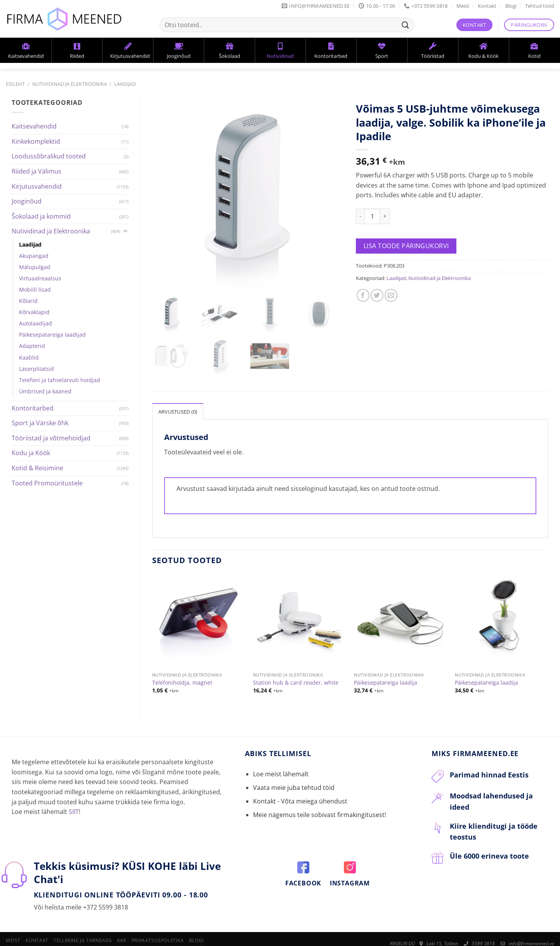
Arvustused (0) (178, 394)
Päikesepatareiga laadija (386, 665)
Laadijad (125, 84)
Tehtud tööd (540, 6)
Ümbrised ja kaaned (45, 391)
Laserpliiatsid (36, 369)
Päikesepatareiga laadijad (52, 335)
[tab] (178, 393)
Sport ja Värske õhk (40, 423)
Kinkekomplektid (36, 141)
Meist (463, 6)
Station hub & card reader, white (296, 665)
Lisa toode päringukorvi (406, 246)
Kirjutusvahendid (37, 186)
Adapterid (32, 346)
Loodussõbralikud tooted (49, 156)
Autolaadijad (36, 323)
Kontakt (487, 6)
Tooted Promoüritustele (47, 483)
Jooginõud (27, 201)
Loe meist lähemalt (281, 756)
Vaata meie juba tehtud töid (294, 770)
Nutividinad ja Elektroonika (70, 84)
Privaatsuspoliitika (158, 923)
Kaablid (29, 357)
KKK (122, 923)
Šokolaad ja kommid (41, 216)
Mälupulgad (35, 267)
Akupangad (34, 256)
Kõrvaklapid (34, 312)
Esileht (15, 84)
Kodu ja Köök (31, 453)
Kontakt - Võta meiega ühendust (300, 783)
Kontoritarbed (33, 408)
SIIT (74, 794)
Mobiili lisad (35, 290)
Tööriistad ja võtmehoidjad (51, 438)
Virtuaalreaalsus (40, 278)
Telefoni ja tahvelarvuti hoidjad (60, 380)
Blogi (511, 6)
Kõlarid (28, 301)
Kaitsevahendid (34, 126)
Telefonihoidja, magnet (182, 665)
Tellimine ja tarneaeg (83, 923)
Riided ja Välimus (36, 171)
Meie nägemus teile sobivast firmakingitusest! (320, 797)
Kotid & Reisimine (37, 468)
